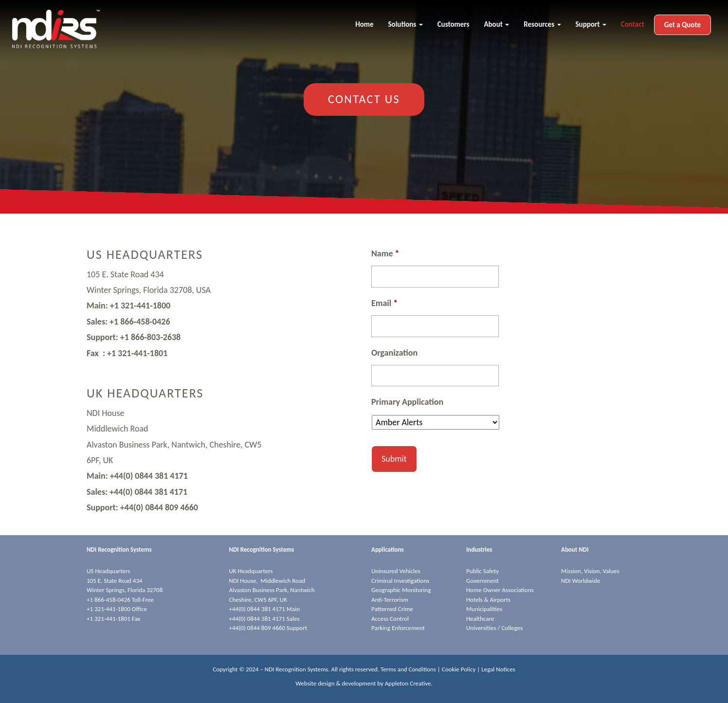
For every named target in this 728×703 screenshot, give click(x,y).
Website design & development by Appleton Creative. (364, 683)
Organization (394, 353)
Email (384, 303)
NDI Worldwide (581, 581)
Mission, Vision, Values (590, 571)
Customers (454, 24)
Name (385, 253)
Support (591, 24)
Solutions (406, 24)
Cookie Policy (459, 669)
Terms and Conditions (408, 669)
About (496, 24)
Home (364, 24)
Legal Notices (498, 669)
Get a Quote (682, 25)
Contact (633, 24)
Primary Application (407, 402)
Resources (542, 24)
